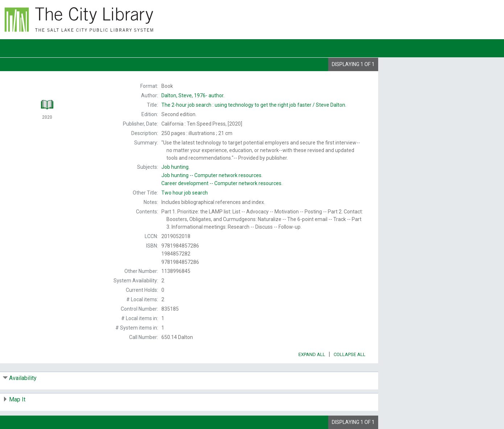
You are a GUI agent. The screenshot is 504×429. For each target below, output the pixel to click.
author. (193, 95)
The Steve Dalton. (254, 105)
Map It (17, 399)
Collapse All (350, 354)
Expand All (312, 354)
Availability (23, 378)
